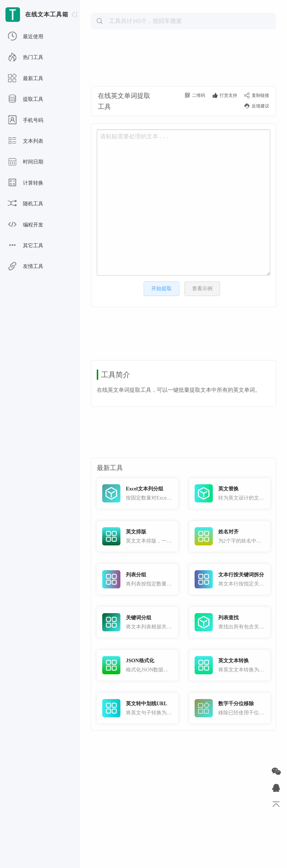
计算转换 (25, 183)
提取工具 (25, 99)
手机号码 (25, 121)
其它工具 (25, 246)
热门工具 (25, 58)
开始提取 (162, 289)
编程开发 (25, 225)
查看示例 (202, 289)
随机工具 (25, 204)
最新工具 (25, 79)
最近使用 (25, 37)
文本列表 (25, 141)
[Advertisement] (184, 57)
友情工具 (25, 267)
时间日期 (25, 162)
